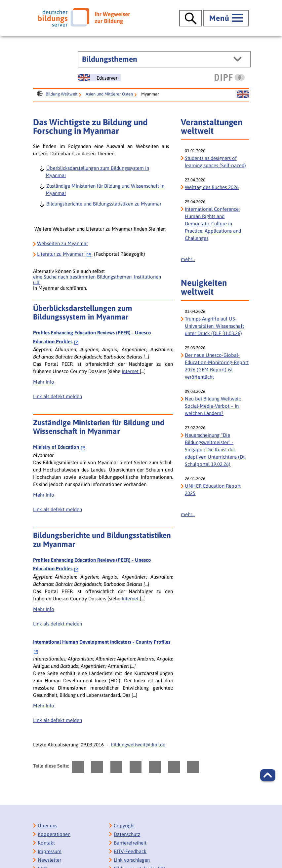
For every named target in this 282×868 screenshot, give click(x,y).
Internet (131, 371)
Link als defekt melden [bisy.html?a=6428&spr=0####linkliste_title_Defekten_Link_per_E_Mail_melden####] (58, 509)
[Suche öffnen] (191, 18)
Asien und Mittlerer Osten (109, 94)
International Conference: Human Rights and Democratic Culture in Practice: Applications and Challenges (213, 224)
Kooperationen (54, 834)
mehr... (188, 259)
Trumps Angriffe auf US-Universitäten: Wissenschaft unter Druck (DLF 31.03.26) (214, 326)
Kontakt (46, 843)
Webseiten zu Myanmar (62, 243)
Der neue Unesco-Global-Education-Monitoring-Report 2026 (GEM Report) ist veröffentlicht (217, 366)
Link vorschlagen (132, 860)
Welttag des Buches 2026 (212, 187)
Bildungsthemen (110, 59)
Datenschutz (127, 834)
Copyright (124, 826)
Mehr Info (44, 382)
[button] (268, 775)
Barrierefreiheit (130, 843)
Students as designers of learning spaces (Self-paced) (215, 162)
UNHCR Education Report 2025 (213, 490)
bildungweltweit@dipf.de (138, 745)
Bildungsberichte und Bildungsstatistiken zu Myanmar (103, 203)
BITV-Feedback (130, 851)
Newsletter (49, 860)
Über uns (47, 826)
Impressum (50, 851)
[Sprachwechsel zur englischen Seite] (99, 78)
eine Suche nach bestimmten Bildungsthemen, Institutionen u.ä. (97, 280)
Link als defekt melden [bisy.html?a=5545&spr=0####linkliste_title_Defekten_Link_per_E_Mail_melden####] (58, 720)
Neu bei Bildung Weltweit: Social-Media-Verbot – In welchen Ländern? (213, 406)
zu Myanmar (65, 254)
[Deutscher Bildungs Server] (84, 17)
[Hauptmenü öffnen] (226, 18)
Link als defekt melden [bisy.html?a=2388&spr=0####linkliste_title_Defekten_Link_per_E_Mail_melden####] (58, 396)
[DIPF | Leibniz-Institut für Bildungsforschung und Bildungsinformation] (230, 77)
